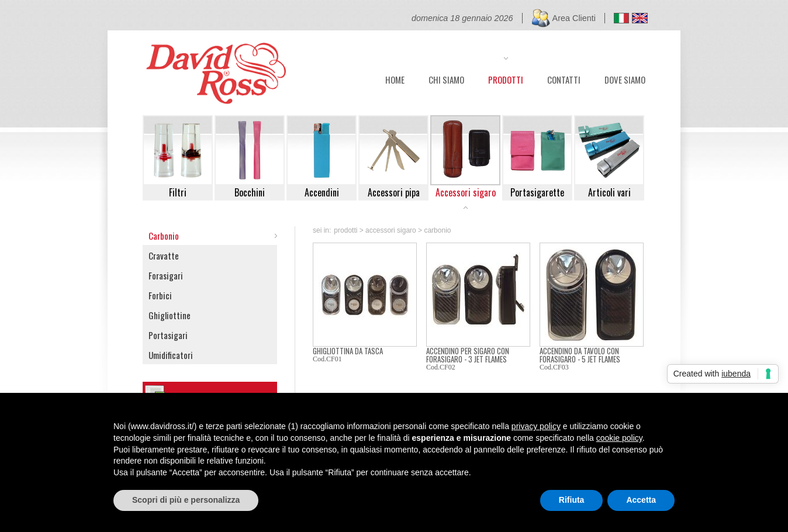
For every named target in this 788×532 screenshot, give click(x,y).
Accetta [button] (641, 500)
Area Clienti (574, 18)
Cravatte (164, 255)
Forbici (160, 295)
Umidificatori (171, 355)
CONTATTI (564, 78)
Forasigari (166, 275)
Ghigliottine (170, 315)
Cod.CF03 (554, 367)
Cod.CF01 (327, 359)
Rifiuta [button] (572, 500)
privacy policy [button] (536, 426)
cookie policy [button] (619, 438)
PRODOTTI (506, 78)
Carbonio (164, 236)
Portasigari (168, 335)
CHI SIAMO (446, 78)
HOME (395, 78)
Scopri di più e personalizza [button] (186, 500)
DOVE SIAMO (625, 78)
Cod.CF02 (441, 367)
